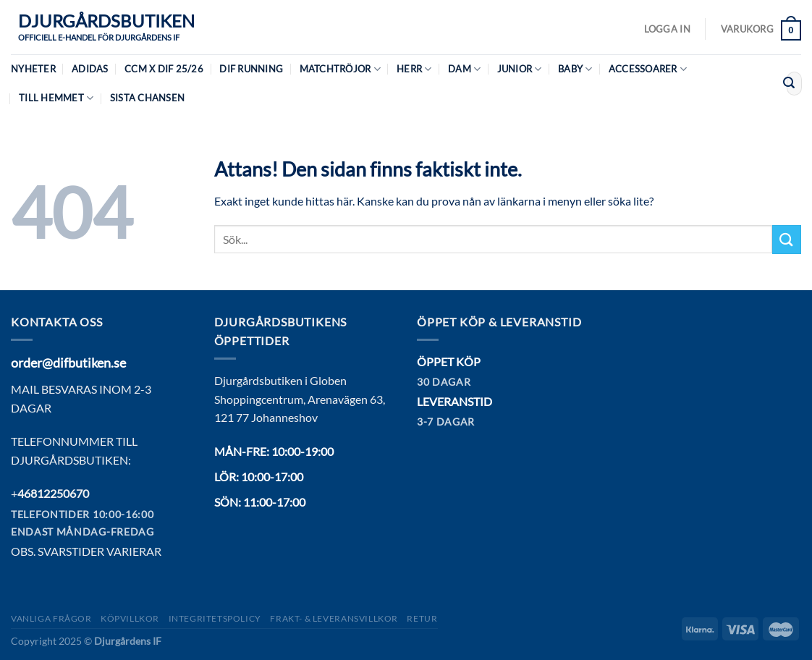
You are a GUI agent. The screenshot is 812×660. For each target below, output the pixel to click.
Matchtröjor (340, 69)
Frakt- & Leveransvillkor (334, 618)
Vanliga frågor (51, 618)
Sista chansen (147, 98)
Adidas (90, 69)
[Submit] (789, 84)
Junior (520, 69)
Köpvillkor (130, 618)
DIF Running (251, 69)
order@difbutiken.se (68, 363)
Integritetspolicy (215, 618)
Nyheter (33, 69)
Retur (422, 618)
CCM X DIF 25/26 (164, 69)
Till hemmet (56, 98)
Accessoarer (648, 69)
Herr (414, 69)
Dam (464, 69)
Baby (575, 69)
